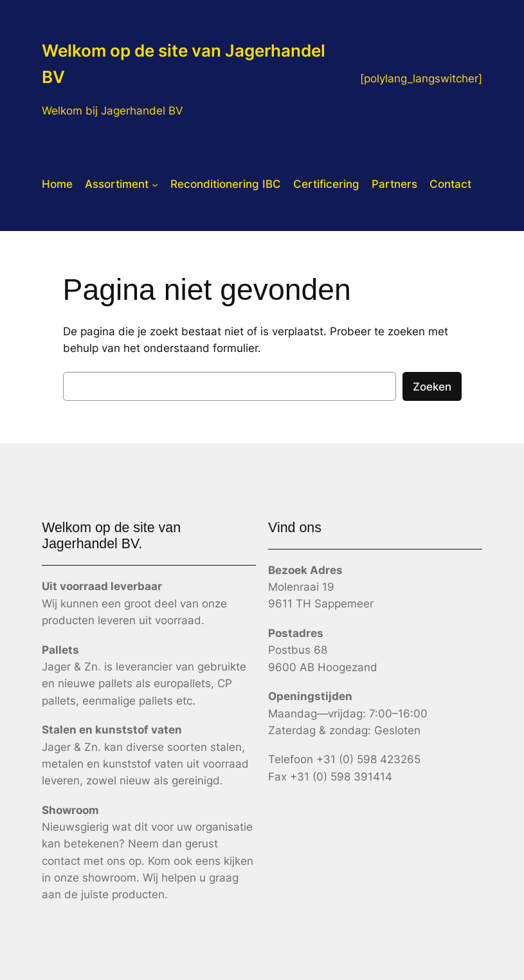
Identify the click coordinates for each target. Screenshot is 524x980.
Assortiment (117, 184)
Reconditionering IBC (226, 184)
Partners (394, 184)
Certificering (326, 184)
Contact (450, 184)
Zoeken (432, 387)
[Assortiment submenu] (155, 184)
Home (57, 184)
